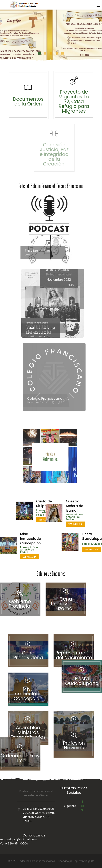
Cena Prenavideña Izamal (51, 604)
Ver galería (60, 524)
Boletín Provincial (44, 328)
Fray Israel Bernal (43, 251)
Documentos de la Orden (28, 101)
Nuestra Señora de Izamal (60, 506)
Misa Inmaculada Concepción (16, 538)
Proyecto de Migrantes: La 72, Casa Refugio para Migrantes (74, 101)
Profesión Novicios (74, 729)
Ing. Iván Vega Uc (84, 861)
